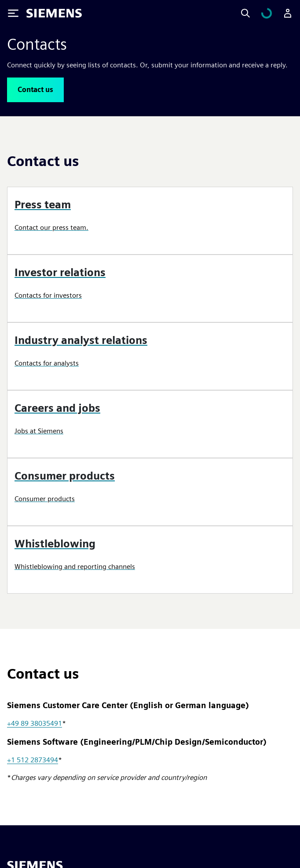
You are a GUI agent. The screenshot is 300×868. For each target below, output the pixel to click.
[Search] (245, 13)
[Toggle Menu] (13, 13)
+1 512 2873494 (33, 760)
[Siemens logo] (54, 13)
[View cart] (267, 13)
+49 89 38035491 (35, 723)
